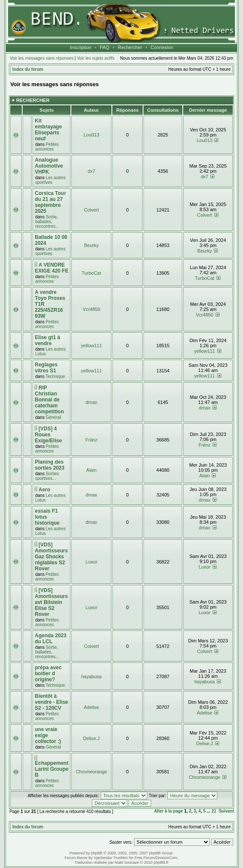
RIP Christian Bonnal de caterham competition (49, 400)
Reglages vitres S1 (46, 368)
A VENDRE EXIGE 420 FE (51, 268)
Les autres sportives (50, 180)
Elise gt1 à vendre (47, 340)
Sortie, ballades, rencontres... (47, 222)
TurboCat (91, 273)
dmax (92, 402)
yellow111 (92, 345)
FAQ (105, 47)
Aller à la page (169, 811)
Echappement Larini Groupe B (51, 769)
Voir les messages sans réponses (42, 58)
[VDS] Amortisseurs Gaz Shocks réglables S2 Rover (51, 557)
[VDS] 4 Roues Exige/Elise (48, 435)
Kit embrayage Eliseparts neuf (48, 130)
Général (53, 417)
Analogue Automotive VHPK (49, 166)
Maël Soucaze (127, 862)
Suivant (226, 811)
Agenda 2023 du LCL (50, 639)
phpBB (97, 853)
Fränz (91, 440)
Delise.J (92, 738)
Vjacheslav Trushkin (111, 858)
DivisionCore (166, 858)
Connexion (162, 47)
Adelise (91, 707)
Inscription (81, 47)
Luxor (91, 562)
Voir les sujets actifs (96, 58)
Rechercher (130, 47)
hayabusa (91, 676)
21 (214, 811)
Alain (91, 470)
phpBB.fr (161, 862)
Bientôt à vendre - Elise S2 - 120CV (51, 702)
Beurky (91, 245)
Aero (44, 490)
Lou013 (92, 135)
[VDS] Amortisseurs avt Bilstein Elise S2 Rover (51, 602)
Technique (56, 376)
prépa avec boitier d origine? (48, 673)
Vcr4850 (92, 309)
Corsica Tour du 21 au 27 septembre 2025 (50, 202)
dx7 (91, 171)
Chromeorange (91, 772)
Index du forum (28, 69)
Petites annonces (47, 147)
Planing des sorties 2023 (49, 465)
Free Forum (145, 858)
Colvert (92, 210)
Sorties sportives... (47, 476)
